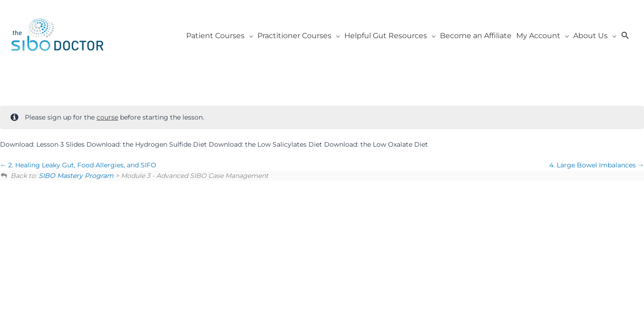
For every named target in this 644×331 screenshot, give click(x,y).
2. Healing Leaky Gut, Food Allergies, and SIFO (78, 165)
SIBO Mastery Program (76, 176)
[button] (625, 36)
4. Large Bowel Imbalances (597, 165)
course (107, 117)
